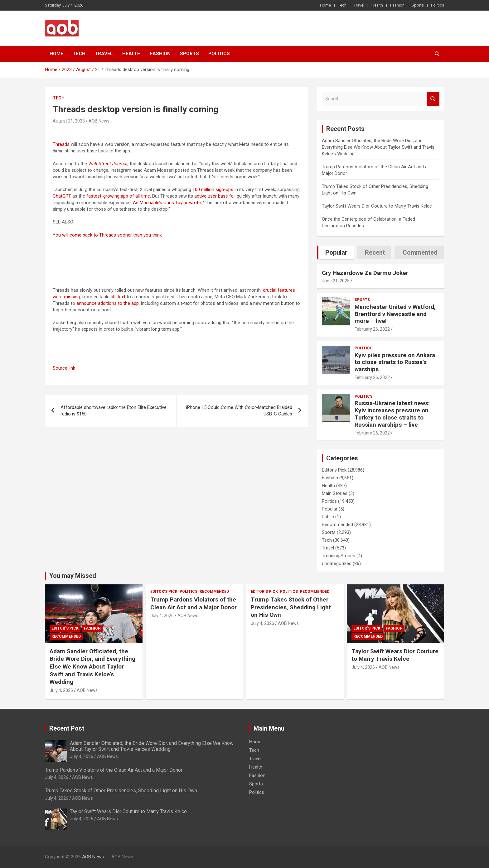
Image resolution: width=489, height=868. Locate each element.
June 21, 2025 (336, 281)
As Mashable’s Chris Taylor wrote (167, 203)
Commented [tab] (420, 252)
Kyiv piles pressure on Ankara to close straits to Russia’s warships (395, 362)
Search (433, 99)
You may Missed (73, 576)
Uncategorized (337, 563)
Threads (61, 144)
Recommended (337, 525)
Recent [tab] (375, 252)
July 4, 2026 (61, 690)
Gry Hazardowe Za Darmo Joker (365, 273)
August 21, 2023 (69, 121)
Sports (418, 5)
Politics (438, 5)
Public (328, 517)
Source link (64, 368)
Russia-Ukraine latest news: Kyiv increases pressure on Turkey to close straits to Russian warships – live (392, 414)
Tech (342, 5)
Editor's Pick (334, 470)
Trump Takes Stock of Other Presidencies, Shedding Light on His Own (291, 607)
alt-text (118, 297)
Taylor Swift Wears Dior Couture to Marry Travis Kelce (377, 206)
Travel (359, 5)
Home (325, 5)
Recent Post (67, 728)
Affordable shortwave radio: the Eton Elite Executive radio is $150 (114, 411)
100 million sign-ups (213, 189)
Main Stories (335, 493)
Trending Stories (339, 556)
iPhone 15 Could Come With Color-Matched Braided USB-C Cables (239, 411)
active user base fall (215, 196)
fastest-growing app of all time (118, 196)
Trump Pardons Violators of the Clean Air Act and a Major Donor (194, 603)
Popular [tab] (336, 252)
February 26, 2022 (372, 329)
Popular (330, 509)
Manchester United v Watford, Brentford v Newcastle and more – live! (395, 314)
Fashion (397, 5)
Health (377, 5)
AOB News (99, 121)
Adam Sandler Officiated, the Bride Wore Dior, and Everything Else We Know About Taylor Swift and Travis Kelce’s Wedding (378, 147)
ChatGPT (62, 196)
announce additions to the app (108, 303)
